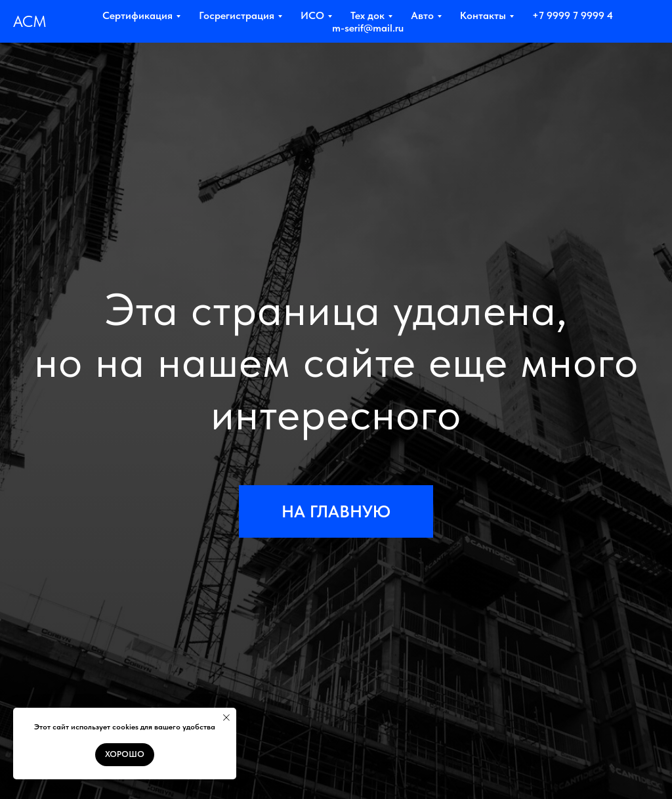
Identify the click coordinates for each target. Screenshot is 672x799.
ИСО (312, 15)
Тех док (367, 15)
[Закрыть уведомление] (226, 718)
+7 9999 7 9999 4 (573, 15)
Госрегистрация (237, 15)
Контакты (483, 15)
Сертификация (137, 15)
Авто (422, 15)
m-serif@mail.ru (368, 28)
